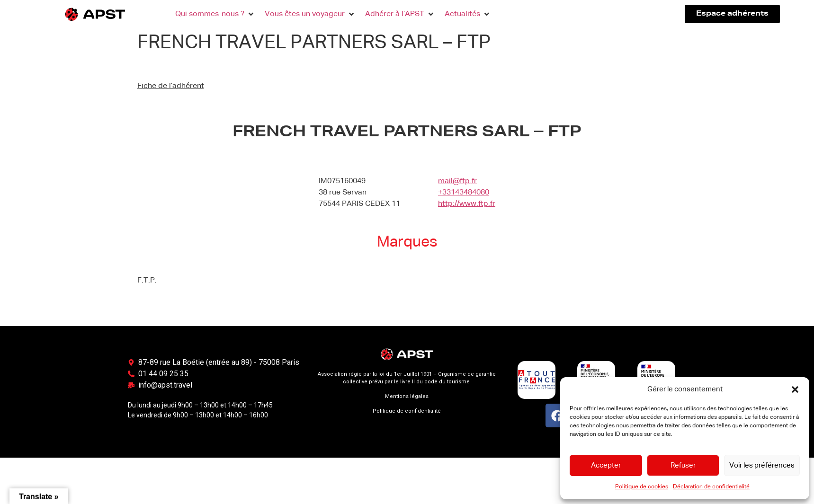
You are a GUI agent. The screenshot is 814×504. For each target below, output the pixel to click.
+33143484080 (464, 193)
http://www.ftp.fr (467, 204)
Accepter (606, 465)
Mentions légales (407, 396)
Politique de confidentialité (407, 411)
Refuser (683, 465)
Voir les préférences (762, 465)
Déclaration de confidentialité (711, 487)
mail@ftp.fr (457, 181)
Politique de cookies (642, 487)
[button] (795, 389)
